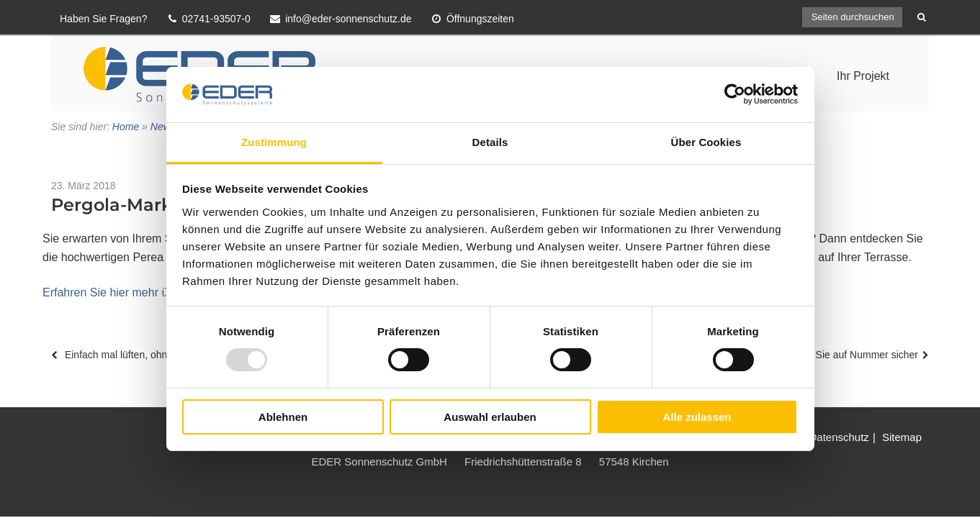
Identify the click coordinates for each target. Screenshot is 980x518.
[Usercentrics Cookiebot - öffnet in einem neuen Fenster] (735, 94)
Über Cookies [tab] (706, 142)
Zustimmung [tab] (274, 142)
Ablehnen (283, 417)
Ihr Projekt (863, 76)
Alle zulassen (697, 417)
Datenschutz (839, 437)
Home (126, 127)
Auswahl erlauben (490, 417)
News (163, 127)
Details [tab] (490, 142)
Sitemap (902, 437)
